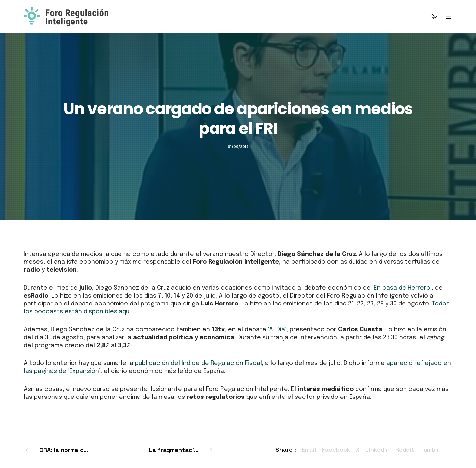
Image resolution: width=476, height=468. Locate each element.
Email (309, 450)
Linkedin (378, 450)
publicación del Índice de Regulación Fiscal (198, 363)
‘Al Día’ (277, 330)
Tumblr (429, 450)
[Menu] (445, 17)
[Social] (430, 17)
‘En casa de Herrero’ (402, 288)
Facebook (336, 450)
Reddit (405, 450)
